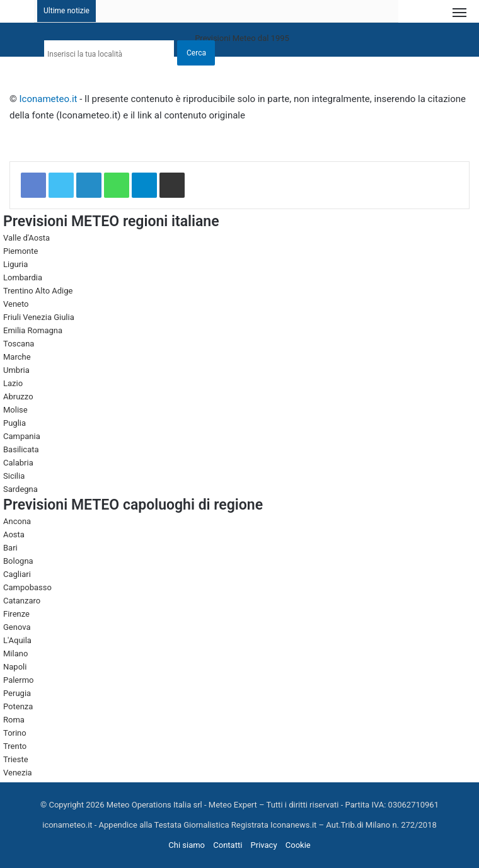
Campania (22, 436)
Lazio (13, 383)
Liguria (15, 264)
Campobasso (27, 587)
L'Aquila (17, 640)
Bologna (18, 561)
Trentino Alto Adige (38, 291)
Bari (10, 548)
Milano (15, 654)
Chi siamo (187, 845)
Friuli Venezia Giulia (39, 317)
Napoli (15, 667)
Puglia (14, 423)
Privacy (264, 845)
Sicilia (14, 476)
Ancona (17, 521)
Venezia (18, 773)
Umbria (16, 370)
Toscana (19, 344)
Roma (14, 720)
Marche (17, 357)
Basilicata (21, 449)
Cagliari (17, 574)
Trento (15, 746)
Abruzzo (18, 397)
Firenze (16, 614)
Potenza (18, 706)
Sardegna (20, 489)
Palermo (18, 680)
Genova (17, 627)
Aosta (14, 534)
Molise (15, 410)
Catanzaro (22, 601)
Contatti (228, 845)
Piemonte (20, 251)
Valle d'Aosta (26, 238)
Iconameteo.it (49, 99)
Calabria (18, 463)
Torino (15, 733)
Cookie (298, 845)
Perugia (17, 693)
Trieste (16, 759)
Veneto (16, 304)
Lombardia (23, 277)
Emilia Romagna (33, 330)
